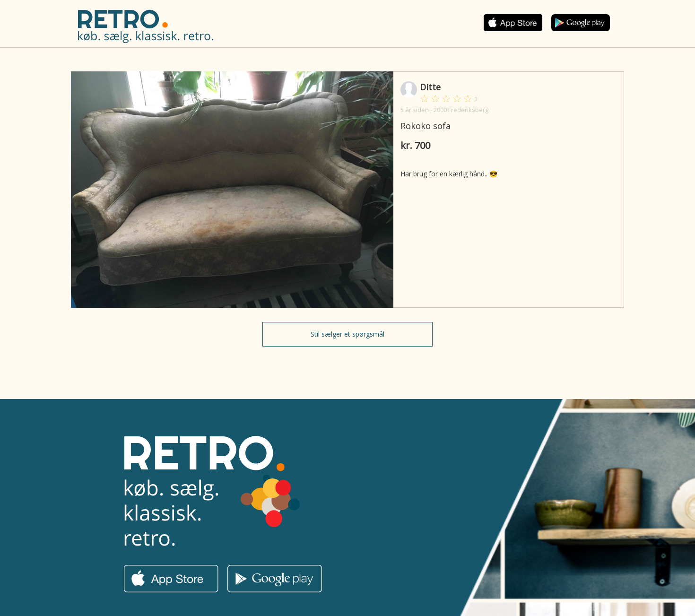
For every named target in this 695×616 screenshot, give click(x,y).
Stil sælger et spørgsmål (347, 334)
